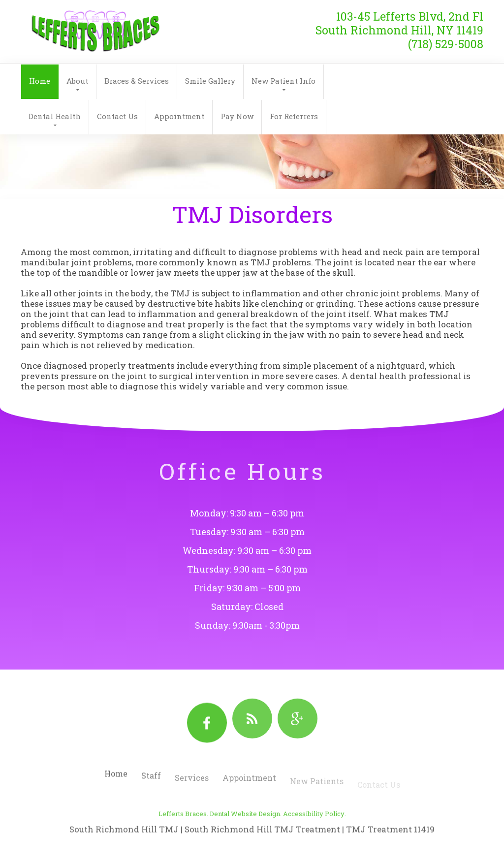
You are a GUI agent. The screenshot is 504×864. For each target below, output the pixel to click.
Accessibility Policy (314, 831)
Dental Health (55, 116)
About (77, 81)
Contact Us (117, 116)
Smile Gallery (210, 81)
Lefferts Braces (183, 831)
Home (40, 81)
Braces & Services (137, 81)
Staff (151, 786)
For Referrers (294, 116)
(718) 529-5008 (446, 37)
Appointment (179, 116)
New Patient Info (283, 81)
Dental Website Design (245, 831)
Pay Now (237, 116)
